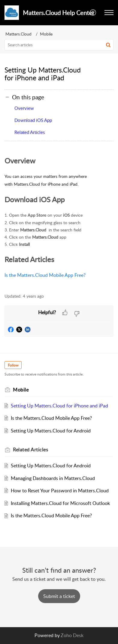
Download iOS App (33, 120)
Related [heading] (30, 450)
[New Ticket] (59, 596)
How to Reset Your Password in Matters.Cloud (60, 491)
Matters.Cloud (18, 34)
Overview (24, 108)
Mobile (46, 34)
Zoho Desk (72, 635)
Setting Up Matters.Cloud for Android (51, 431)
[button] (93, 13)
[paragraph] (59, 221)
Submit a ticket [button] (59, 596)
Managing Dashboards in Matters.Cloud (53, 478)
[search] (59, 45)
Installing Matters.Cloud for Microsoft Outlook (60, 503)
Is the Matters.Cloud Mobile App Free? (45, 275)
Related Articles (30, 132)
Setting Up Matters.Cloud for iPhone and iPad (59, 406)
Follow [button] (13, 365)
